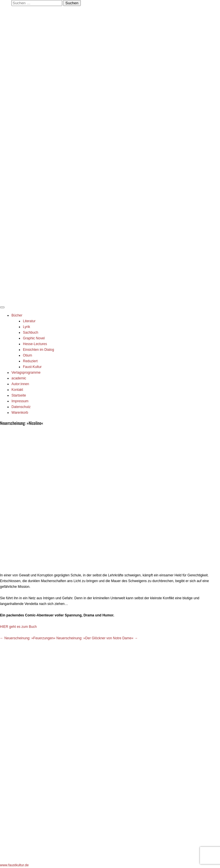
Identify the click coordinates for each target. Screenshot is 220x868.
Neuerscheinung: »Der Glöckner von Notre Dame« (97, 638)
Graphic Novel (34, 338)
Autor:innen (20, 384)
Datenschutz (21, 407)
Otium (27, 355)
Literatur (29, 321)
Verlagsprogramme (26, 373)
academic (19, 378)
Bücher (17, 315)
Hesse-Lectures (35, 344)
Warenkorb (20, 413)
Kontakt (17, 390)
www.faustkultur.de (14, 865)
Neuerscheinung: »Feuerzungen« (28, 638)
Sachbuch (31, 333)
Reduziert (30, 361)
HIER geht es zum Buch (18, 627)
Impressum (20, 401)
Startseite (19, 395)
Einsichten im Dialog (39, 350)
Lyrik (26, 327)
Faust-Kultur (32, 367)
